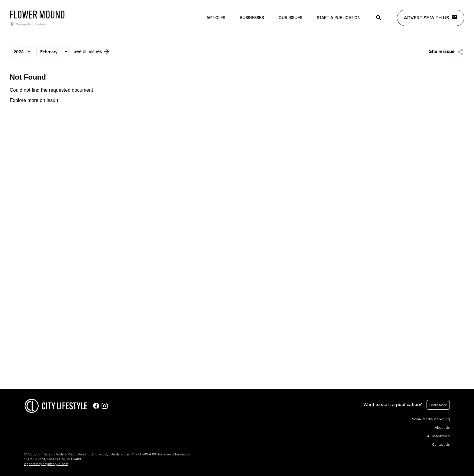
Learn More (438, 405)
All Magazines (438, 436)
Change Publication (28, 24)
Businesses (252, 18)
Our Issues (290, 18)
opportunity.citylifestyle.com (46, 464)
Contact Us (441, 445)
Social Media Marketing (431, 419)
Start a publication (339, 18)
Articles (216, 18)
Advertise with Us (431, 18)
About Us (442, 428)
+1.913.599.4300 (144, 454)
